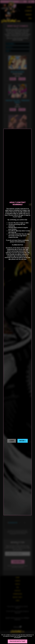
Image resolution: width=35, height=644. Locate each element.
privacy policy (23, 636)
